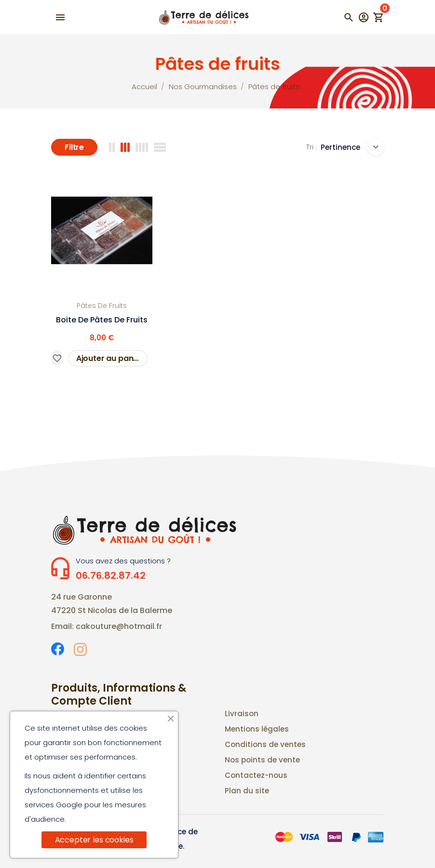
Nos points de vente (262, 760)
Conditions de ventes (265, 744)
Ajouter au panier (110, 358)
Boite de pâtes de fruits (102, 320)
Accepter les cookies (94, 840)
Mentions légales (257, 729)
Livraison (242, 714)
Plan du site (247, 791)
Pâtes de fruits (102, 306)
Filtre (74, 147)
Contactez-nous (256, 775)
